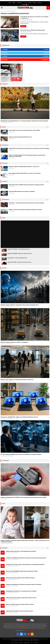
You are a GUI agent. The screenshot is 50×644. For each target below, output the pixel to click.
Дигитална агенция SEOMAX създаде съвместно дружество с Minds (22, 571)
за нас (25, 3)
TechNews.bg (24, 20)
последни (5, 548)
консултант (5, 145)
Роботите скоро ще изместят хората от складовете (14, 342)
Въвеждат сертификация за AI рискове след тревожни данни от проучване (24, 584)
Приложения (5, 200)
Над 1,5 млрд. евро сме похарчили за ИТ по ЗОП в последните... (21, 578)
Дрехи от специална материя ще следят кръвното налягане (20, 604)
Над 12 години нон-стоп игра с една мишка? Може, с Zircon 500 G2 (24, 130)
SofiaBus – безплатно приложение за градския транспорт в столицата (25, 210)
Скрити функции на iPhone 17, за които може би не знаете (19, 611)
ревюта (4, 127)
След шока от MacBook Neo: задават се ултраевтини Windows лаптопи (19, 417)
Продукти (5, 181)
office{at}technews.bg (29, 630)
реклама (34, 3)
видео (4, 218)
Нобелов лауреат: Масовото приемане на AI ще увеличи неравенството (20, 305)
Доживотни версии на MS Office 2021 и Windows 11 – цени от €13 (24, 167)
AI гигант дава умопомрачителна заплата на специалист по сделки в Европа (21, 454)
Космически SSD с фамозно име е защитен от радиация (22, 191)
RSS (32, 643)
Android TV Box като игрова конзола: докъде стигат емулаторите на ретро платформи (29, 148)
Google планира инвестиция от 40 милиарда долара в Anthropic (21, 551)
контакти (30, 3)
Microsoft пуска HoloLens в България (32, 30)
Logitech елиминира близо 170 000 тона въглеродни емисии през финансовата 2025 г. (24, 497)
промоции (5, 163)
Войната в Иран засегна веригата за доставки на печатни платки (21, 598)
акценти (4, 268)
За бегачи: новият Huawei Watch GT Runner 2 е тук (20, 137)
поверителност (27, 643)
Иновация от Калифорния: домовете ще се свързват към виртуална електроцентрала (26, 558)
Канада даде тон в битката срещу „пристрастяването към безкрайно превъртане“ (25, 565)
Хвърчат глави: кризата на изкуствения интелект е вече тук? (17, 380)
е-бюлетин (40, 3)
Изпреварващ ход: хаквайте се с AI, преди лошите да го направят (21, 591)
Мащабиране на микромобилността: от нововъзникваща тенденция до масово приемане (24, 121)
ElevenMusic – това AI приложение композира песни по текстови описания (26, 203)
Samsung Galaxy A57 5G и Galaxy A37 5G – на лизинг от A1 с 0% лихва (25, 173)
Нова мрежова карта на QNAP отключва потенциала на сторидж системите (26, 185)
